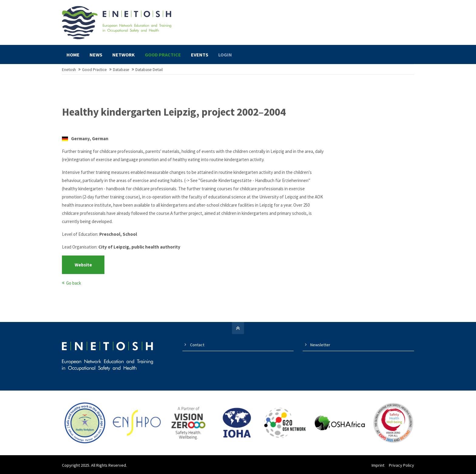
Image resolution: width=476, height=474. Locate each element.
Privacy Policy (401, 465)
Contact (197, 345)
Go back (74, 283)
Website (83, 265)
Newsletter (320, 345)
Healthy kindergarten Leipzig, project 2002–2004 (174, 112)
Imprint (378, 465)
